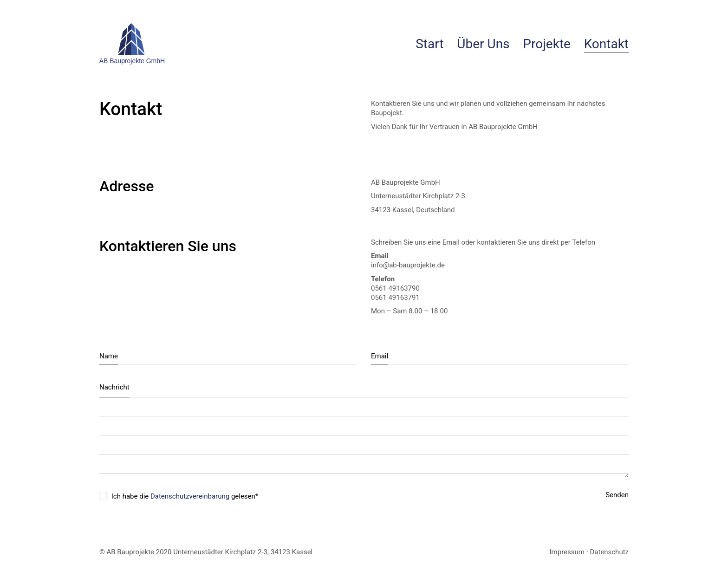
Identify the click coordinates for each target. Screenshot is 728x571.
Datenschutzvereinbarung (190, 496)
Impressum (567, 552)
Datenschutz (609, 552)
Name (109, 356)
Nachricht (114, 387)
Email (380, 356)
